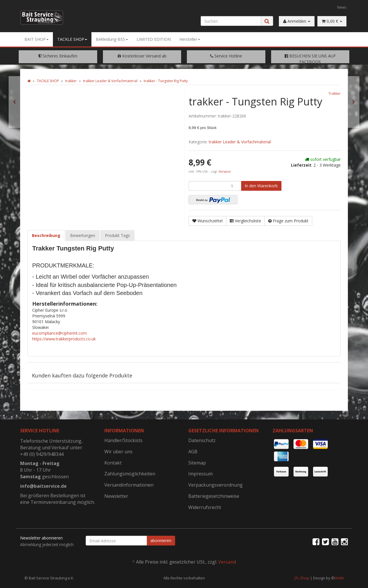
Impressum (201, 474)
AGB (193, 452)
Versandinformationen (129, 485)
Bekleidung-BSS (112, 39)
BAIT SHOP (37, 39)
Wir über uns (118, 452)
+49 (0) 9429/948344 (42, 454)
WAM (339, 578)
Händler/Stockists (123, 440)
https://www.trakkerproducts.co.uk (64, 339)
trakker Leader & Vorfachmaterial (240, 142)
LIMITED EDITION (154, 39)
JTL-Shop (302, 578)
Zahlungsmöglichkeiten (130, 474)
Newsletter (116, 496)
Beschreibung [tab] (46, 235)
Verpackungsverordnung (215, 485)
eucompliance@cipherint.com (60, 333)
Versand (225, 171)
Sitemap (197, 463)
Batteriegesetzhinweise (214, 496)
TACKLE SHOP (72, 39)
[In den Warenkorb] (261, 186)
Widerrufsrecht (205, 507)
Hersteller (190, 39)
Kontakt (113, 463)
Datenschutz (202, 440)
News (342, 7)
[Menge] (215, 186)
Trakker (335, 93)
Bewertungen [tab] (83, 235)
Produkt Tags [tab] (117, 235)
